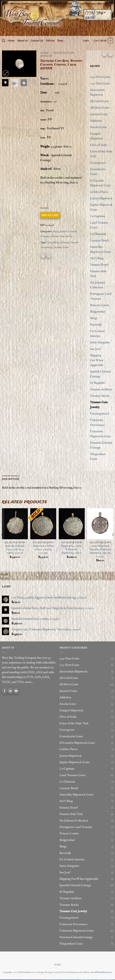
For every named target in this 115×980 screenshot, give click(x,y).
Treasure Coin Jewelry (57, 55)
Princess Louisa (100, 305)
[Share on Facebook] (43, 255)
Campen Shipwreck (97, 136)
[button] (86, 40)
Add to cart (50, 215)
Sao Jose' (96, 349)
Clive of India (99, 145)
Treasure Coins (61, 247)
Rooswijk (96, 325)
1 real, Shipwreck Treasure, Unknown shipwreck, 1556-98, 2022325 (100, 552)
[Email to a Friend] (49, 255)
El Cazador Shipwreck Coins (100, 183)
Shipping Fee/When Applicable (97, 360)
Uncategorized (99, 414)
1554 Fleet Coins (100, 77)
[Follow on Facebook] (5, 692)
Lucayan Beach (99, 241)
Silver (56, 243)
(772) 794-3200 (95, 15)
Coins (49, 243)
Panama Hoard (99, 265)
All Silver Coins (100, 108)
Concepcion (98, 163)
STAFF (58, 965)
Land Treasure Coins (99, 225)
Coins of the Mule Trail (101, 154)
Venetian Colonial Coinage (101, 445)
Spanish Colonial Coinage (100, 374)
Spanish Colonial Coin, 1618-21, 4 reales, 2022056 (15, 550)
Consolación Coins (98, 172)
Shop (61, 40)
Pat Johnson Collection (98, 285)
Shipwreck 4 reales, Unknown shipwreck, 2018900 (72, 550)
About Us (23, 40)
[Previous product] (111, 54)
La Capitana (98, 216)
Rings (56, 232)
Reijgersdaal (98, 312)
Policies (50, 40)
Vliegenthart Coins (98, 457)
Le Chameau (98, 234)
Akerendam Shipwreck (97, 92)
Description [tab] (10, 479)
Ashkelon (96, 121)
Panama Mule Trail (98, 274)
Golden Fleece (99, 192)
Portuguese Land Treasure (101, 296)
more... (29, 683)
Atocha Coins (98, 127)
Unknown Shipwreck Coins (100, 434)
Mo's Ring (97, 258)
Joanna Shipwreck (101, 198)
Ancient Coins (99, 114)
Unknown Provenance (97, 423)
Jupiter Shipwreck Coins (101, 207)
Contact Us (37, 40)
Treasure (64, 243)
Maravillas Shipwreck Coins (100, 249)
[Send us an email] (10, 692)
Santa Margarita (100, 342)
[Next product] (105, 54)
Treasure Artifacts (101, 389)
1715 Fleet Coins (100, 84)
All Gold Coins (99, 101)
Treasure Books (100, 396)
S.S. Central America (97, 334)
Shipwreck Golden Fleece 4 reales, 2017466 (43, 550)
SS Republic (98, 383)
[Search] (3, 41)
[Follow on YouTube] (16, 692)
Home (11, 40)
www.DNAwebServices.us (101, 973)
